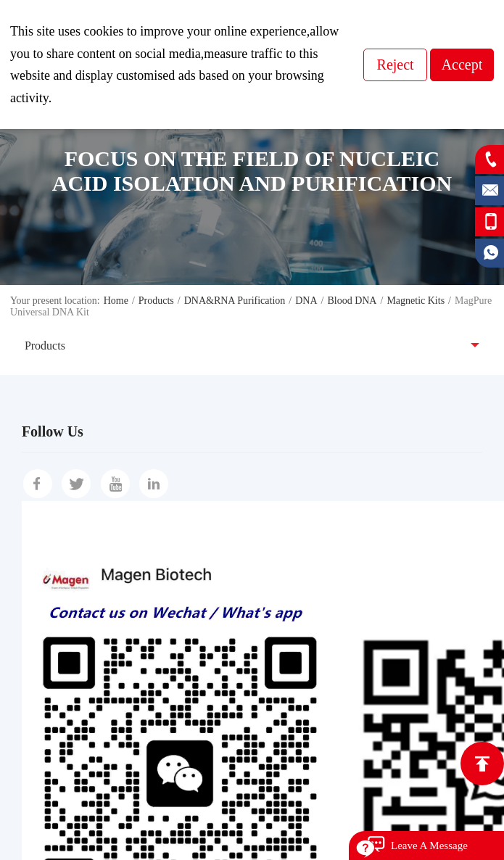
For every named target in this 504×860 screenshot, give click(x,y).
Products (156, 301)
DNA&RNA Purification (235, 301)
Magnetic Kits (416, 301)
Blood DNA (352, 301)
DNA (306, 301)
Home (116, 301)
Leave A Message (429, 845)
